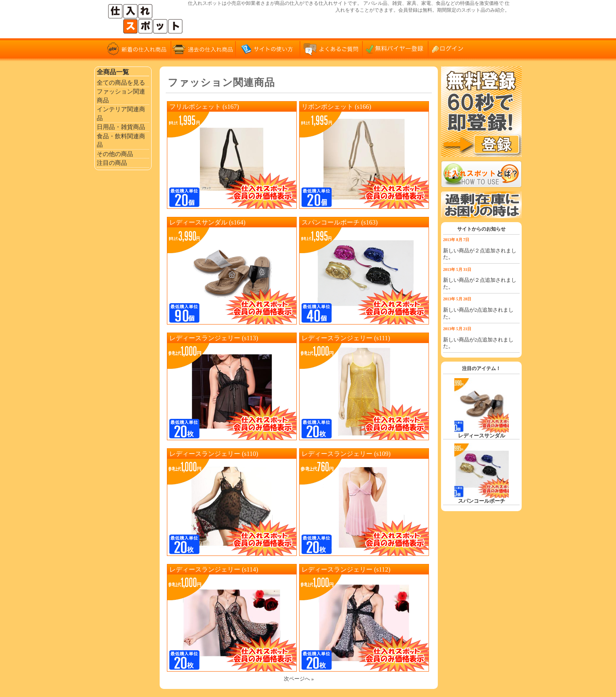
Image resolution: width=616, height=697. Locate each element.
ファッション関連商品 (121, 96)
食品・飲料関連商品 (121, 140)
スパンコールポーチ (482, 501)
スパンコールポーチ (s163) (340, 222)
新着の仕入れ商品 (139, 48)
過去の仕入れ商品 (203, 48)
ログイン (451, 48)
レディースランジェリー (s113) (214, 338)
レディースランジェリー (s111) (346, 338)
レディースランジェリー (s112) (346, 569)
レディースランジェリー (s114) (214, 569)
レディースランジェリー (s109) (346, 454)
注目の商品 (112, 163)
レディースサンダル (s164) (207, 222)
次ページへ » (299, 679)
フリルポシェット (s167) (204, 107)
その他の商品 (115, 154)
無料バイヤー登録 (397, 48)
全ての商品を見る (121, 82)
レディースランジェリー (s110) (214, 454)
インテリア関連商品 (121, 113)
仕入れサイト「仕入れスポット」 (147, 19)
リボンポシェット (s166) (336, 107)
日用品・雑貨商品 (121, 127)
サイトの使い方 (268, 48)
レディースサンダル (482, 436)
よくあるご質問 (332, 48)
